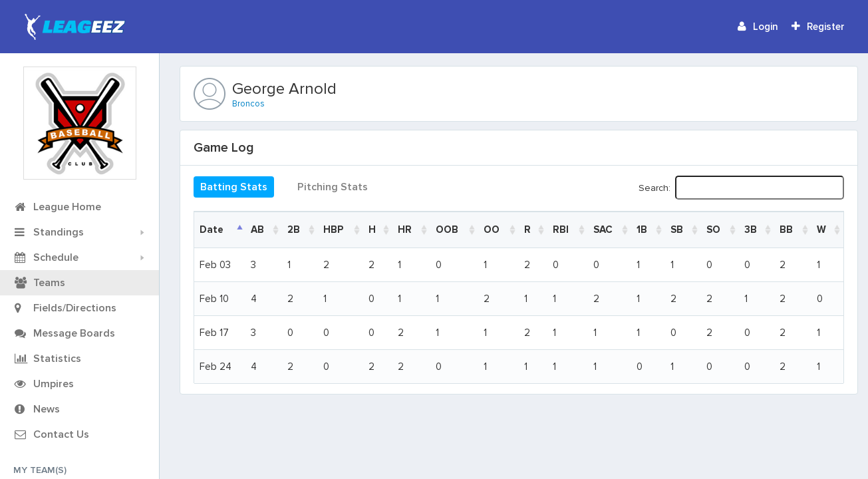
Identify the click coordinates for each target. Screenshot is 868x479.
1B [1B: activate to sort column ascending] (642, 230)
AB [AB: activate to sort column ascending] (257, 230)
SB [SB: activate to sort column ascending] (677, 230)
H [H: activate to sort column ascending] (372, 230)
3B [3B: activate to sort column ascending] (751, 230)
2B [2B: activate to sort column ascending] (294, 230)
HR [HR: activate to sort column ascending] (405, 230)
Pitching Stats (333, 187)
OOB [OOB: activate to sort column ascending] (447, 230)
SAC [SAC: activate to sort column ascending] (603, 230)
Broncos (248, 104)
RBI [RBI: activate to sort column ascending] (561, 230)
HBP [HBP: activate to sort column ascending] (333, 230)
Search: (741, 188)
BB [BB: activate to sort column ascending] (786, 230)
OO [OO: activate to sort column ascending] (492, 230)
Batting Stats (234, 187)
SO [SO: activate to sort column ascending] (713, 230)
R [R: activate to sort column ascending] (527, 230)
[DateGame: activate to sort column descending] (220, 230)
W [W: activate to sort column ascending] (821, 230)
